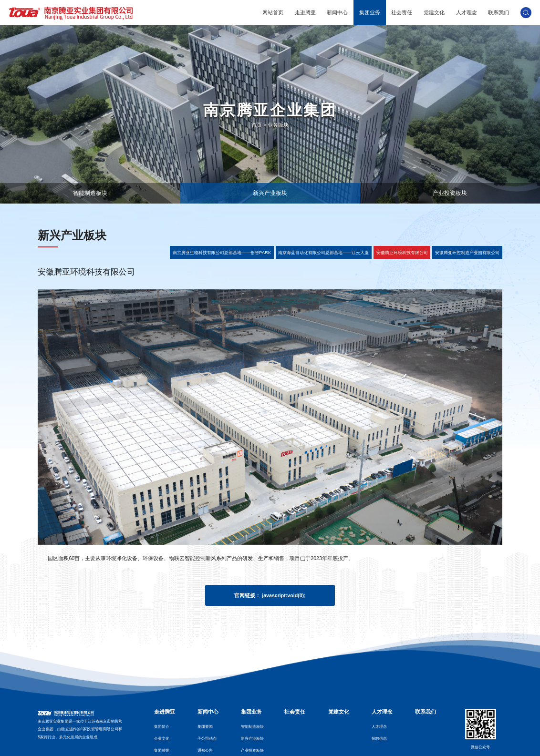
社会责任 (402, 12)
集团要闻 (205, 727)
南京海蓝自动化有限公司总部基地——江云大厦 (323, 252)
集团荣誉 (162, 751)
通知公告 (205, 751)
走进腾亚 (305, 12)
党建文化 (434, 12)
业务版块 (278, 125)
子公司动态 (207, 739)
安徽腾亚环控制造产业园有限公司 (467, 252)
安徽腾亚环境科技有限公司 (402, 252)
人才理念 (467, 12)
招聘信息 (379, 739)
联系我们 (498, 12)
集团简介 (162, 727)
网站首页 (273, 12)
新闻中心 (337, 12)
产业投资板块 (450, 193)
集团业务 (370, 12)
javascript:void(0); (284, 595)
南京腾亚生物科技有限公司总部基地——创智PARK (222, 252)
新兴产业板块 (270, 193)
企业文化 (162, 739)
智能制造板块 (90, 193)
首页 (257, 125)
